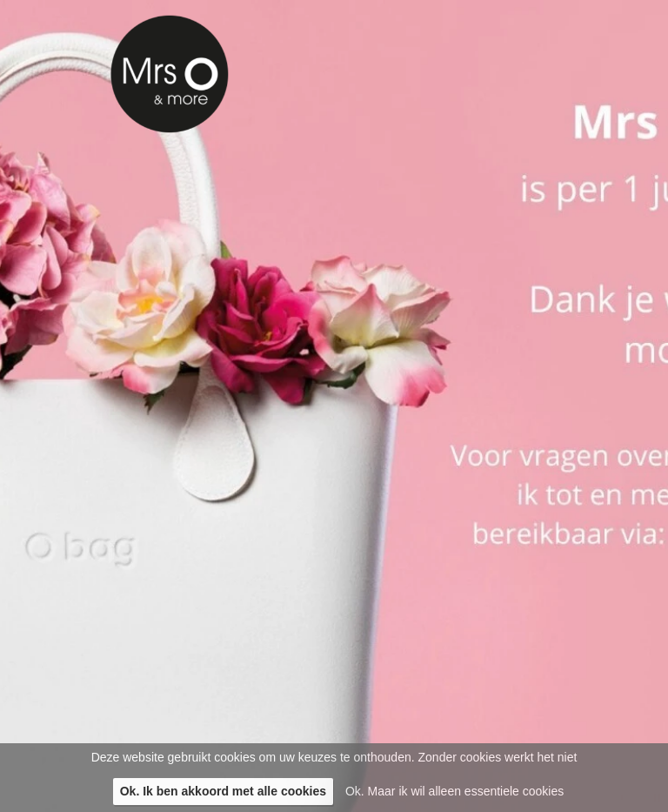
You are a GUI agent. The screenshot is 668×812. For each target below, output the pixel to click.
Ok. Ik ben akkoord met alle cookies (223, 791)
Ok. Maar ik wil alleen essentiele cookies (454, 791)
